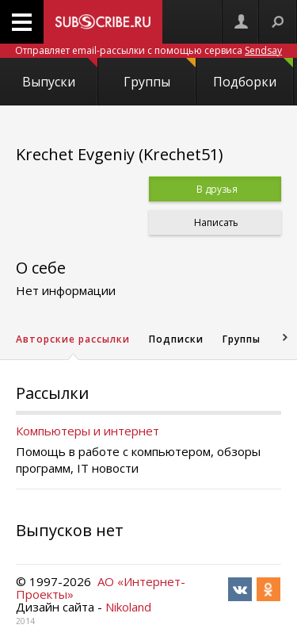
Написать (215, 222)
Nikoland (128, 607)
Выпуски (59, 74)
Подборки (253, 74)
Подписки (176, 339)
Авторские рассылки (73, 339)
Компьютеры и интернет (88, 431)
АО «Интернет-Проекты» (101, 588)
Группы (159, 74)
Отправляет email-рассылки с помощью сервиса (148, 50)
